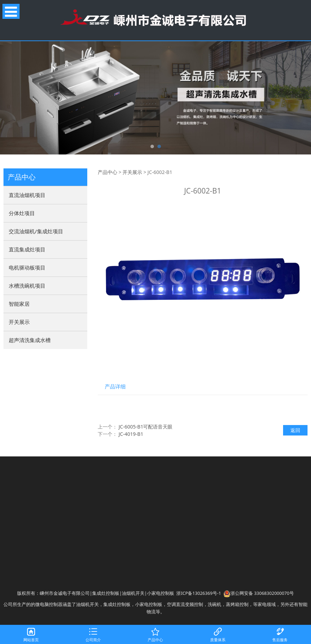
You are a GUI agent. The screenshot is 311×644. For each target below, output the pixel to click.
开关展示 (19, 322)
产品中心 (108, 172)
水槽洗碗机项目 (27, 286)
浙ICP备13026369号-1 (199, 593)
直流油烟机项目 (27, 195)
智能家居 (19, 304)
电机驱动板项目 (27, 267)
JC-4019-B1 (131, 434)
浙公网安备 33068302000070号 (259, 593)
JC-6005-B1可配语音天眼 (146, 427)
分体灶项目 (22, 213)
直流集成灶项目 (27, 249)
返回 (295, 430)
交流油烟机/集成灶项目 (36, 231)
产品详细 (115, 387)
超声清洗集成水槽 (30, 340)
